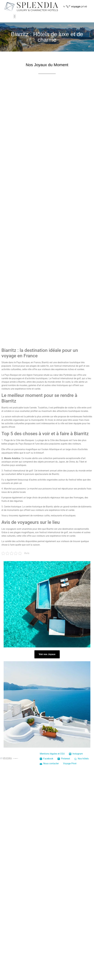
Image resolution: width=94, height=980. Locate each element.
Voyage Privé (70, 763)
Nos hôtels (81, 759)
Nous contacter (49, 763)
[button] (15, 16)
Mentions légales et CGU (52, 754)
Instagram (76, 754)
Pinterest (64, 759)
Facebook (46, 759)
